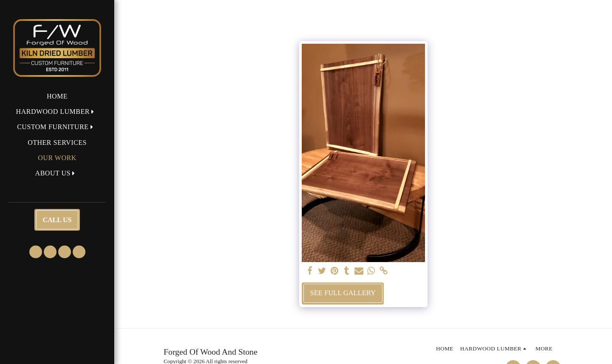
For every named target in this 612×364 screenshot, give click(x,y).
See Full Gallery (343, 293)
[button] (57, 111)
